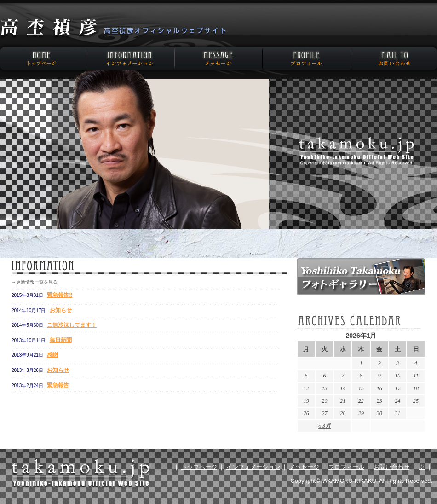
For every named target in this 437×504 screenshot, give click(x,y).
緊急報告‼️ (60, 295)
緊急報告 (58, 385)
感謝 (52, 355)
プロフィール (306, 58)
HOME (44, 58)
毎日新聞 (61, 340)
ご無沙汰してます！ (72, 325)
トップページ (199, 467)
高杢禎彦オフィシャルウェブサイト (113, 29)
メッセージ (218, 58)
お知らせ (61, 310)
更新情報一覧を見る (37, 282)
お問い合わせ (393, 58)
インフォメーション (131, 58)
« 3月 (325, 426)
